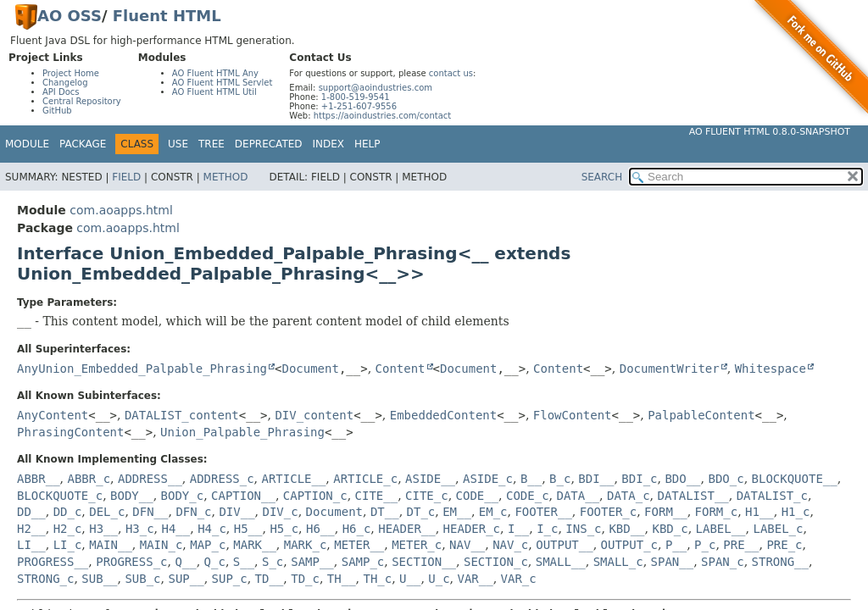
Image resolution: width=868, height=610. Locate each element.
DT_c (421, 512)
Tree (211, 144)
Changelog (65, 83)
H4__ (176, 529)
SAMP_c (363, 562)
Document (310, 369)
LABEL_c (778, 529)
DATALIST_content (182, 415)
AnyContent (53, 415)
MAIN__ (111, 545)
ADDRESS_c (222, 479)
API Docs (61, 92)
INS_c (583, 529)
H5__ (248, 529)
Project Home (71, 73)
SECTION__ (424, 562)
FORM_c (717, 512)
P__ (676, 545)
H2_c (68, 529)
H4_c (212, 529)
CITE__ (377, 496)
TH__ (342, 579)
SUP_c (230, 579)
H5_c (284, 529)
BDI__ (596, 479)
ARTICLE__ (294, 479)
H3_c (140, 529)
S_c (273, 562)
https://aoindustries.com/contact (383, 116)
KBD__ (626, 529)
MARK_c (306, 545)
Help (367, 144)
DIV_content (314, 415)
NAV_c (510, 545)
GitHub (57, 111)
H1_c (796, 512)
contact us (451, 73)
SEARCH (602, 177)
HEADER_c (472, 529)
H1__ (759, 512)
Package (83, 144)
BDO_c (726, 479)
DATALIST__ (693, 496)
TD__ (270, 579)
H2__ (31, 529)
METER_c (417, 545)
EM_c (493, 512)
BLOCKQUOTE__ (795, 479)
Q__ (185, 562)
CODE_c (528, 496)
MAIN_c (161, 545)
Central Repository (82, 101)
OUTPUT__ (564, 545)
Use (178, 144)
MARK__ (255, 545)
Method (226, 177)
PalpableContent (701, 415)
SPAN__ (673, 562)
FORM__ (666, 512)
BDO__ (682, 479)
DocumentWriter (670, 369)
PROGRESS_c (131, 562)
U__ (410, 579)
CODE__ (478, 496)
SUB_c (142, 579)
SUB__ (99, 579)
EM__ (457, 512)
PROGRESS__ (53, 562)
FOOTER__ (543, 512)
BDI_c (639, 479)
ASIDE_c (488, 479)
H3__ (103, 529)
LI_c (68, 545)
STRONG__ (780, 562)
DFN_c (193, 512)
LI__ (31, 545)
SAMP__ (312, 562)
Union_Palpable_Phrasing (242, 432)
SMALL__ (561, 562)
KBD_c (670, 529)
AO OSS (70, 16)
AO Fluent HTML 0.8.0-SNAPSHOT (770, 132)
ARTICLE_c (365, 479)
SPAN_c (723, 562)
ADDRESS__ (150, 479)
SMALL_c (618, 562)
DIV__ (236, 512)
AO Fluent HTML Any (215, 73)
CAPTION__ (243, 496)
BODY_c (183, 496)
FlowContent (573, 415)
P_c (705, 545)
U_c (439, 579)
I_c (547, 529)
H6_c (357, 529)
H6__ (320, 529)
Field (126, 177)
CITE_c (427, 496)
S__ (244, 562)
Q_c (215, 562)
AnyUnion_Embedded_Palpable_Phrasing (142, 369)
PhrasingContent (70, 432)
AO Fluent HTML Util (214, 92)
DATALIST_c (772, 496)
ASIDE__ (430, 479)
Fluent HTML (167, 16)
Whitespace (771, 369)
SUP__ (186, 579)
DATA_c (629, 496)
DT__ (385, 512)
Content (401, 369)
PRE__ (741, 545)
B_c (560, 479)
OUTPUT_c (629, 545)
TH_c (377, 579)
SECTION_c (496, 562)
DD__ (31, 512)
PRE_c (784, 545)
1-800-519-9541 (356, 97)
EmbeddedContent (443, 415)
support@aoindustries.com (376, 88)
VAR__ (476, 579)
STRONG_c (45, 579)
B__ (531, 479)
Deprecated (269, 144)
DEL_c (107, 512)
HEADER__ (406, 529)
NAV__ (467, 545)
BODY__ (132, 496)
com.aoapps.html (121, 210)
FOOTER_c (608, 512)
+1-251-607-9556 (359, 106)
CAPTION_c (315, 496)
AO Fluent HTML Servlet (223, 83)
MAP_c (208, 545)
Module (27, 144)
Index (329, 144)
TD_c (305, 579)
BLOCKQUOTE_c (60, 496)
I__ (518, 529)
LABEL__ (721, 529)
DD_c (68, 512)
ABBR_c (89, 479)
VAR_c (519, 579)
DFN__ (150, 512)
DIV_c (281, 512)
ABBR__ (39, 479)
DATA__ (579, 496)
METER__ (359, 545)
